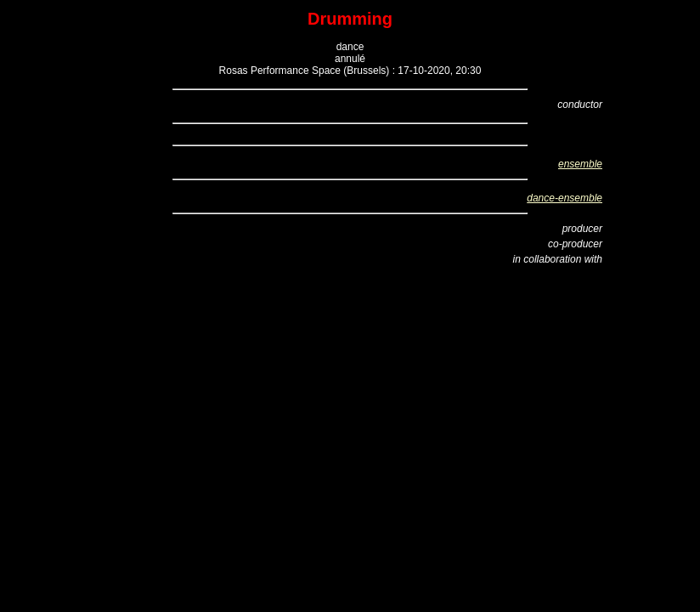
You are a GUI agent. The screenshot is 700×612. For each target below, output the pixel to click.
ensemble (580, 164)
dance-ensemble (565, 198)
